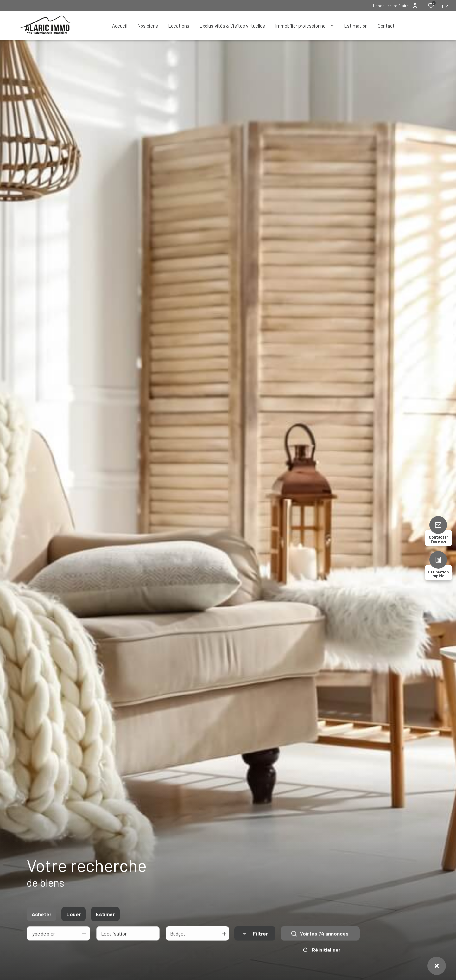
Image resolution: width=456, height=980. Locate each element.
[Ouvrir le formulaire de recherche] (255, 938)
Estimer (105, 919)
